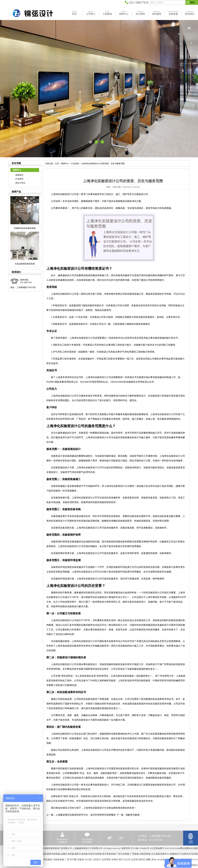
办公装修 (156, 854)
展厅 (121, 859)
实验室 (81, 859)
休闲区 (115, 859)
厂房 (67, 859)
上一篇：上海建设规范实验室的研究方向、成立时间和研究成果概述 (81, 815)
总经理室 (106, 859)
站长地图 (193, 848)
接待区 (142, 859)
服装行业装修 (81, 854)
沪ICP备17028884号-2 (141, 848)
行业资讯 (19, 179)
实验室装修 (145, 854)
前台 (154, 859)
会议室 (135, 859)
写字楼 (73, 859)
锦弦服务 (48, 859)
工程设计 (97, 859)
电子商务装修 (109, 854)
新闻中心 (65, 164)
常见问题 (193, 854)
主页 (57, 164)
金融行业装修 (67, 854)
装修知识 (19, 175)
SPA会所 (161, 859)
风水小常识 (20, 183)
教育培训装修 (53, 854)
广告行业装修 (123, 854)
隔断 (148, 859)
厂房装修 (134, 854)
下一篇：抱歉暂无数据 (128, 815)
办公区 (127, 859)
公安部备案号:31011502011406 (165, 848)
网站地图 (184, 848)
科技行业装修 (95, 854)
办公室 (88, 859)
